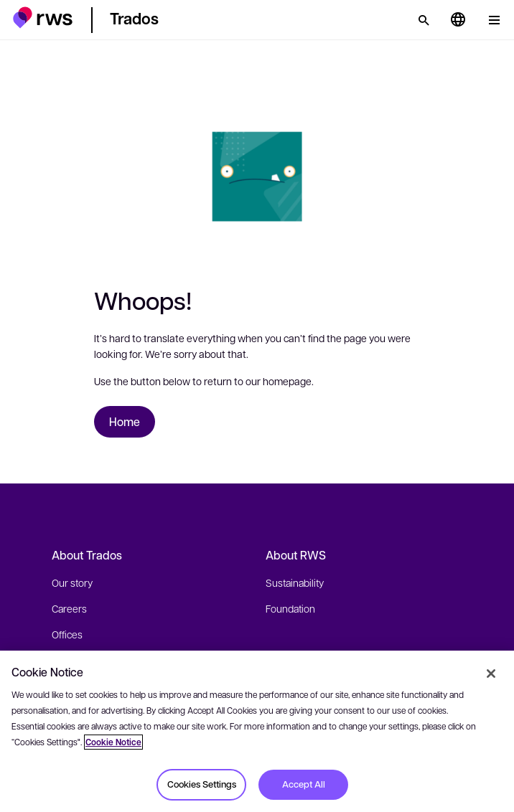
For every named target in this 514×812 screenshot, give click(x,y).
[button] (43, 18)
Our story (72, 582)
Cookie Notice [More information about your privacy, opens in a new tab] (113, 742)
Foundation (290, 608)
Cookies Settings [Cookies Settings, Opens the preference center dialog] (202, 784)
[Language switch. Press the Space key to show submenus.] (458, 20)
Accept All (304, 784)
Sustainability (295, 582)
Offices (67, 634)
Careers (69, 608)
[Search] (424, 20)
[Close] (491, 674)
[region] (257, 731)
